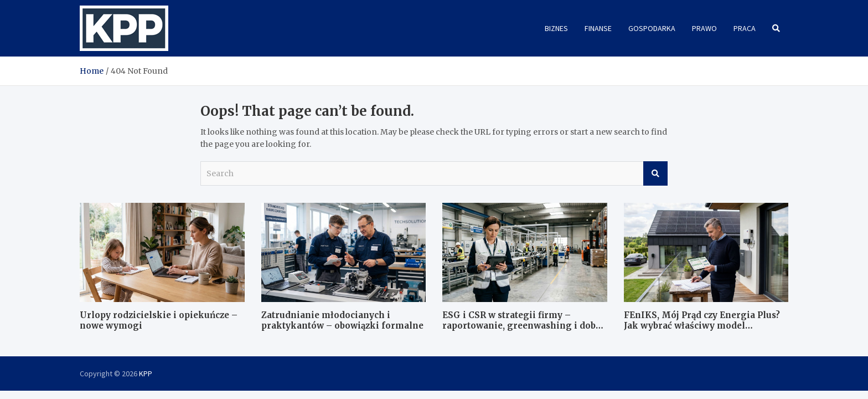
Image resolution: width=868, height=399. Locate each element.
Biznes (556, 28)
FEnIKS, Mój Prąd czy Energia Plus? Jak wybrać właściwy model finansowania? (702, 326)
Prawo (704, 28)
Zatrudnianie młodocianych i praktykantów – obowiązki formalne (342, 321)
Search (655, 173)
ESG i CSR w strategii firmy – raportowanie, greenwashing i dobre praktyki (524, 326)
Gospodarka (652, 28)
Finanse (598, 28)
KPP (146, 374)
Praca (745, 28)
